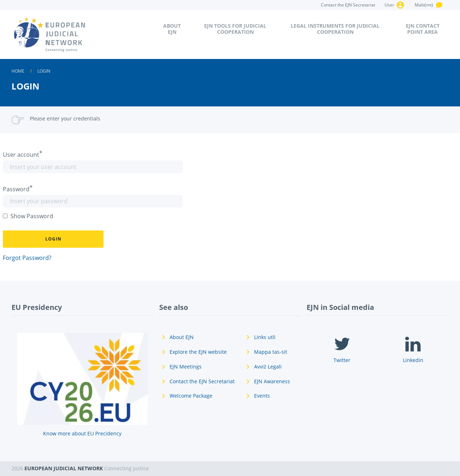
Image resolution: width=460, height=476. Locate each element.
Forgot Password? (27, 258)
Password (16, 189)
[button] (53, 239)
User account (21, 155)
